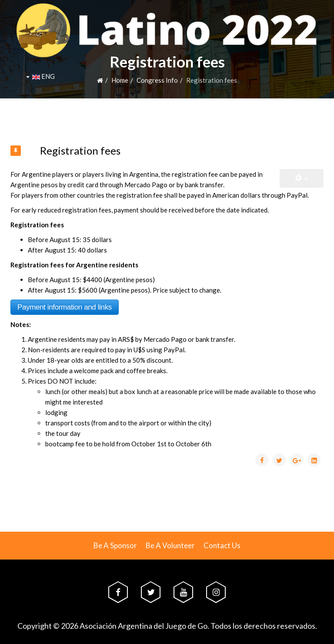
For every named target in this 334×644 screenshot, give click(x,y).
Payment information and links (65, 307)
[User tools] (302, 178)
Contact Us (222, 545)
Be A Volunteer (170, 545)
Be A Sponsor (115, 545)
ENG (40, 76)
